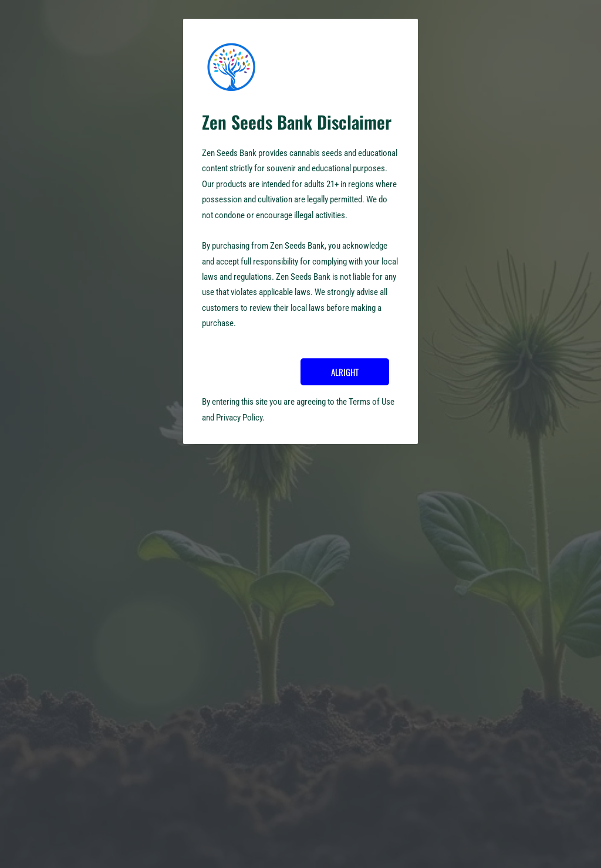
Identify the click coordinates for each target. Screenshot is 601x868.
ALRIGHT (345, 372)
